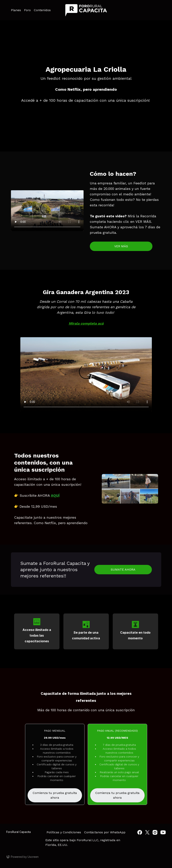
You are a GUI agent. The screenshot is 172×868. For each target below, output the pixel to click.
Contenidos (42, 10)
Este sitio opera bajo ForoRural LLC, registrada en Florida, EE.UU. (83, 842)
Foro (27, 10)
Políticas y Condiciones (64, 832)
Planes (16, 10)
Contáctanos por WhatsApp (105, 832)
